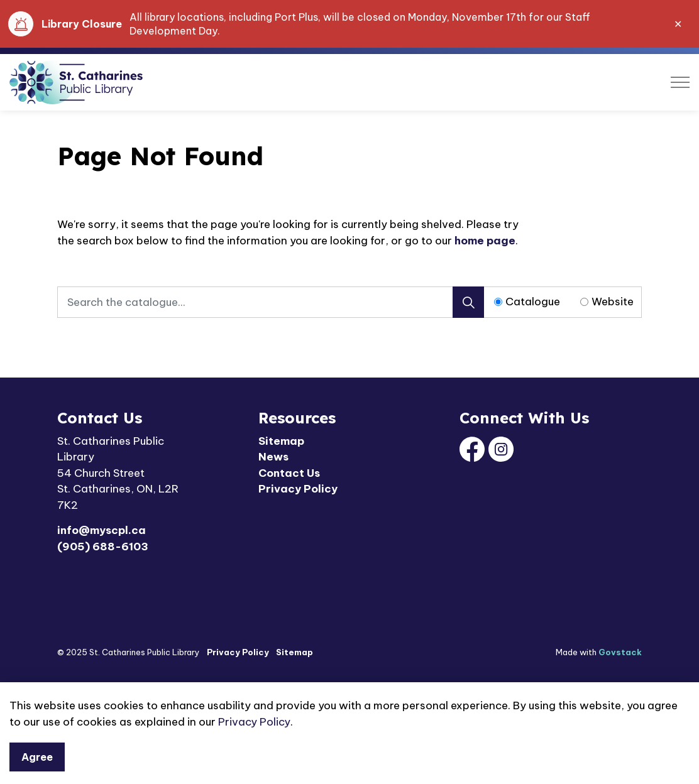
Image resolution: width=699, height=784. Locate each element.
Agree (37, 757)
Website (613, 302)
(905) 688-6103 (103, 547)
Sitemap (281, 441)
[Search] (468, 302)
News (273, 457)
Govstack (620, 652)
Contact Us (289, 473)
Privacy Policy (298, 489)
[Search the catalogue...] (271, 302)
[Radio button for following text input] (498, 302)
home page (485, 241)
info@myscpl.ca (102, 530)
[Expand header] (680, 82)
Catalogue (533, 302)
